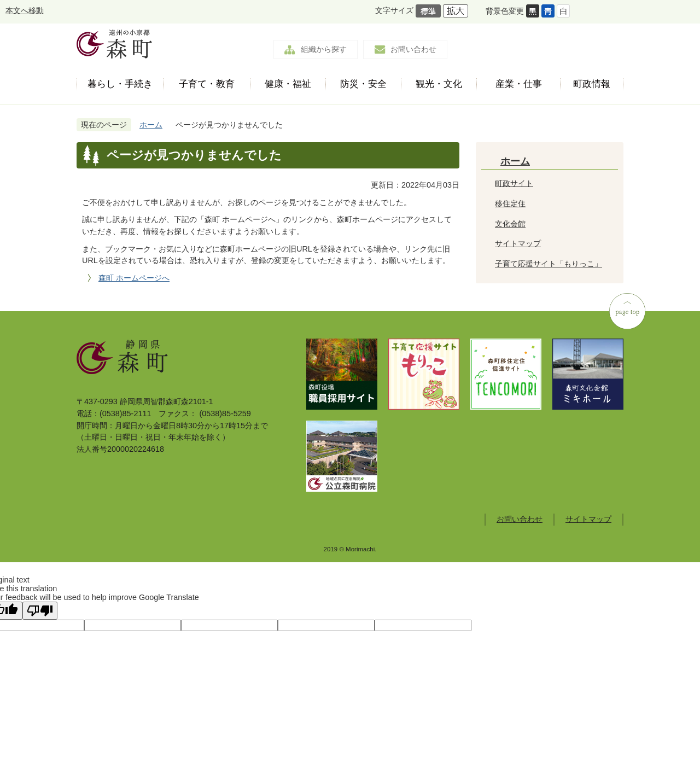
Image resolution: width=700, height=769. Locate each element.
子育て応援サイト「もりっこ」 (549, 264)
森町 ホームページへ (134, 278)
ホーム (151, 125)
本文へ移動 (25, 10)
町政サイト (514, 183)
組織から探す (324, 49)
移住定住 (510, 203)
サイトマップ (518, 243)
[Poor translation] (40, 611)
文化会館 (510, 224)
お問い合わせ (413, 49)
